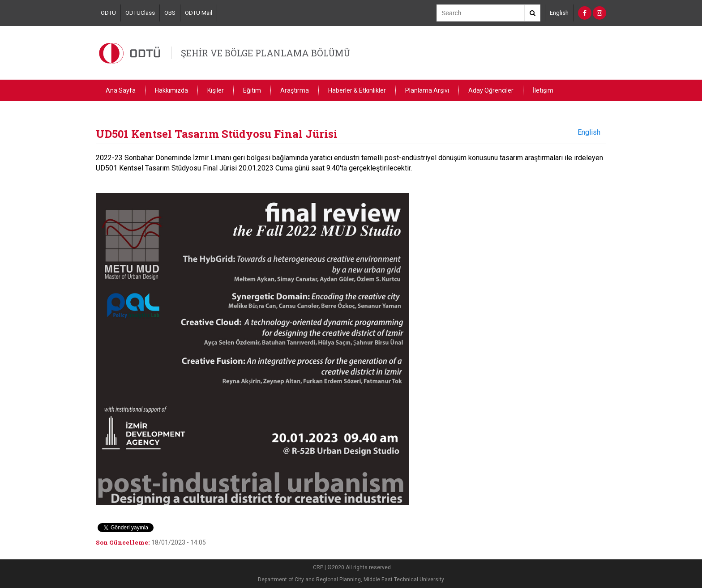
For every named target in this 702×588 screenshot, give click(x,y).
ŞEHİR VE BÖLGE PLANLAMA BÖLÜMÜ (265, 53)
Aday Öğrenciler (491, 90)
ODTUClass (140, 13)
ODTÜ (108, 13)
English (559, 13)
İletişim (543, 90)
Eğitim (252, 90)
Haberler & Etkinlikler (357, 90)
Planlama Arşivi (427, 90)
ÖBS (170, 13)
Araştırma (295, 90)
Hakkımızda (171, 90)
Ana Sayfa (121, 90)
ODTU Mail (199, 13)
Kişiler (216, 90)
